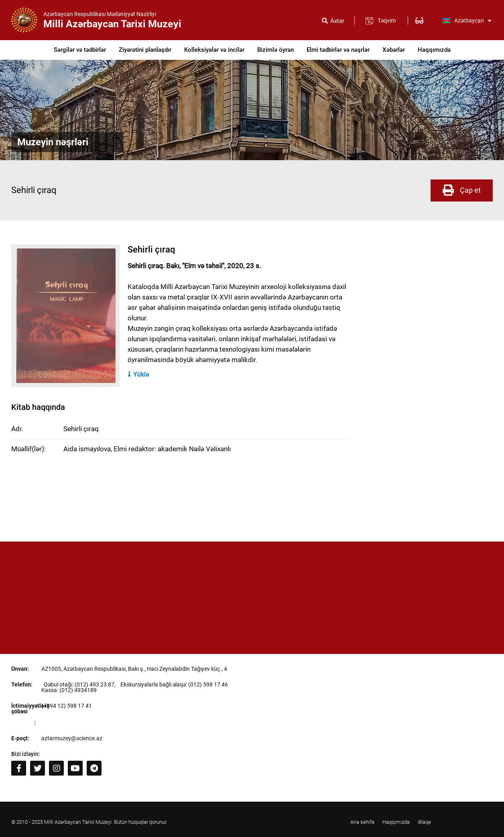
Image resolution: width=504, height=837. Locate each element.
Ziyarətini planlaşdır (145, 50)
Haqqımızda (434, 50)
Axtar (337, 21)
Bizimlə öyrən (275, 50)
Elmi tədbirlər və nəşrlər (338, 50)
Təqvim (387, 20)
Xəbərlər (394, 50)
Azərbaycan (467, 20)
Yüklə (138, 374)
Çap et (462, 190)
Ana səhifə (362, 822)
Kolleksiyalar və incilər (214, 50)
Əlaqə (424, 822)
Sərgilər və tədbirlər (80, 50)
